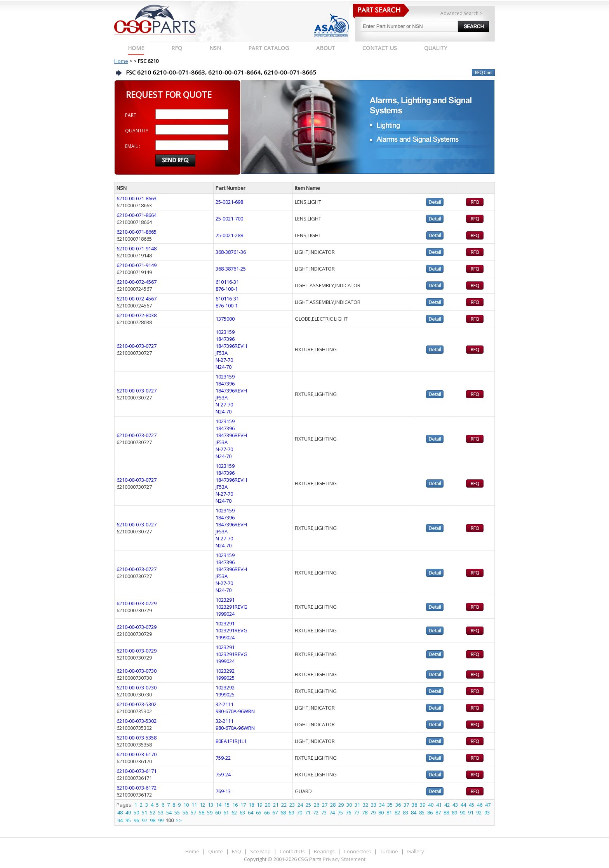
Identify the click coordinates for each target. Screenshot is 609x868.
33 (374, 805)
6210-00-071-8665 (137, 232)
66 (267, 812)
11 (194, 805)
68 (283, 812)
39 (423, 805)
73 (324, 812)
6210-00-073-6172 (137, 788)
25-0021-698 (229, 202)
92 (479, 812)
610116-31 (227, 282)
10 (186, 805)
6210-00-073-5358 (137, 738)
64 (251, 812)
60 (218, 812)
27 (325, 805)
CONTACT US (380, 48)
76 (348, 812)
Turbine (389, 851)
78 (365, 812)
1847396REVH (231, 346)
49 (128, 812)
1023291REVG (231, 607)
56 (185, 812)
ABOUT (326, 48)
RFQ (177, 48)
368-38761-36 (231, 252)
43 (455, 805)
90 (463, 812)
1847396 (225, 339)
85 (422, 812)
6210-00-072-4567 (137, 282)
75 (340, 812)
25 (308, 805)
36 (398, 805)
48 (120, 812)
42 (447, 805)
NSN (215, 48)
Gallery (416, 851)
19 (259, 805)
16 (235, 805)
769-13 (223, 791)
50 (136, 812)
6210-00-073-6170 (137, 754)
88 (446, 812)
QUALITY (436, 48)
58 (202, 812)
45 (472, 805)
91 (471, 812)
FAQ (237, 851)
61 (226, 812)
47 (488, 805)
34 (382, 805)
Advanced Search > (461, 13)
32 (365, 805)
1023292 (225, 671)
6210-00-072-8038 (137, 315)
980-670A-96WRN (235, 711)
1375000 (225, 319)
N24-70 (224, 367)
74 (332, 812)
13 (211, 805)
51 (144, 812)
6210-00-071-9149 (137, 265)
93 (487, 812)
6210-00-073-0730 (137, 671)
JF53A (222, 353)
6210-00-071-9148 (137, 248)
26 (317, 805)
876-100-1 (227, 289)
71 (308, 812)
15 (227, 805)
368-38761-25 (231, 269)
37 (406, 805)
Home (136, 48)
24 (300, 805)
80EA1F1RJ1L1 (231, 741)
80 (381, 812)
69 (291, 812)
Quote (216, 851)
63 (242, 812)
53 (161, 812)
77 (357, 812)
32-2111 (224, 704)
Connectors (357, 851)
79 (373, 812)
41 (439, 805)
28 (333, 805)
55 (177, 812)
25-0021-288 (229, 235)
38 (414, 805)
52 (153, 812)
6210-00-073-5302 (137, 704)
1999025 (225, 678)
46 (480, 805)
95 (128, 820)
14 (219, 805)
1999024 (225, 614)
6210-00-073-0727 (137, 346)
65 (259, 812)
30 (349, 805)
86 (430, 812)
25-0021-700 (229, 219)
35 (390, 805)
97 (144, 820)
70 (299, 812)
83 (405, 812)
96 (136, 820)
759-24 (223, 774)
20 (268, 805)
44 (463, 805)
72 (316, 812)
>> (179, 820)
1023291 (225, 600)
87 (438, 812)
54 (169, 812)
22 (284, 805)
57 (193, 812)
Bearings (324, 851)
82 (397, 812)
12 (202, 805)
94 (120, 820)
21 (276, 805)
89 (454, 812)
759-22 (223, 758)
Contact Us (292, 851)
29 (341, 805)
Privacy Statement (344, 859)
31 (357, 805)
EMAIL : (133, 146)
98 (153, 820)
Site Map (260, 851)
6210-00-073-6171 (137, 771)
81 (389, 812)
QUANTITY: (137, 131)
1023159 (225, 332)
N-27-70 (224, 360)
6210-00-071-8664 (137, 215)
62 (234, 812)
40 (431, 805)
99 (161, 820)
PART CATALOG (269, 48)
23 (292, 805)
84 (414, 812)
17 (243, 805)
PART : (132, 115)
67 (275, 812)
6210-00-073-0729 (137, 603)
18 (251, 805)
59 (210, 812)
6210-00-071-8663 (137, 198)
